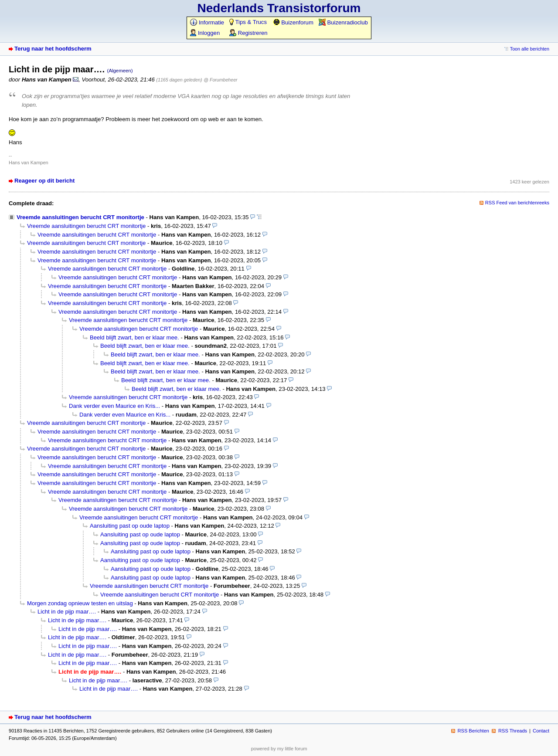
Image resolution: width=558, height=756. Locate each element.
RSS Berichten (473, 731)
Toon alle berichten (530, 49)
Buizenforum (293, 22)
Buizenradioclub (343, 22)
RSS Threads (513, 731)
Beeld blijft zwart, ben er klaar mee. (134, 337)
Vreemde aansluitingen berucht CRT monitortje (80, 217)
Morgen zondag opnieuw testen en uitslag (80, 603)
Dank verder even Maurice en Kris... (114, 406)
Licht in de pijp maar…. (67, 612)
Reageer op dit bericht (44, 181)
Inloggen (205, 33)
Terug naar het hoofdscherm (53, 49)
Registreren (248, 33)
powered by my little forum (279, 749)
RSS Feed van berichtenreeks (517, 203)
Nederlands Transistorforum (279, 8)
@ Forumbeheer (220, 80)
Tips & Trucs (248, 22)
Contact (541, 731)
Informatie (207, 22)
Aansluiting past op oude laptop (130, 526)
